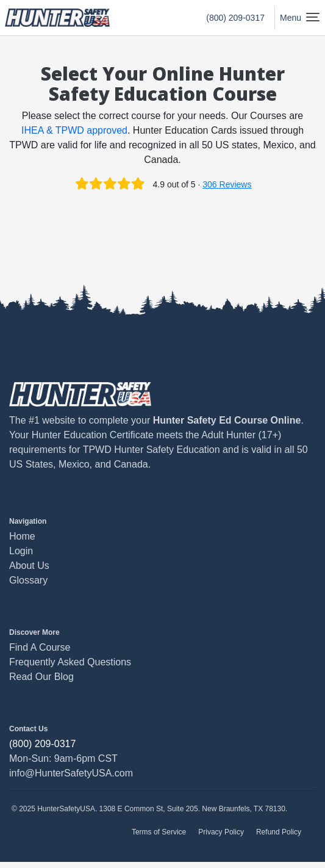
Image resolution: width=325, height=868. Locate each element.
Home (22, 536)
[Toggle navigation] (297, 18)
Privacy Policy (221, 832)
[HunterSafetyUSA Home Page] (57, 18)
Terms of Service (159, 832)
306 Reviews (227, 184)
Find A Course (40, 647)
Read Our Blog (41, 677)
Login (21, 551)
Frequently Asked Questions (70, 662)
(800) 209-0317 (235, 18)
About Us (29, 566)
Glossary (28, 580)
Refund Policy (279, 832)
